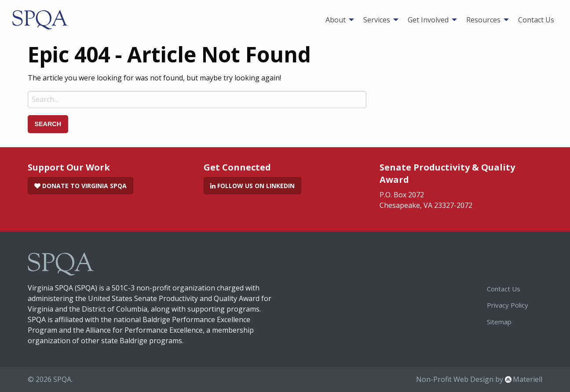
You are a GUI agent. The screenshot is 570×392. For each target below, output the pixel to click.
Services (377, 20)
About (336, 20)
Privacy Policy (508, 305)
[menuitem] (337, 20)
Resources (483, 20)
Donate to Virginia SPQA (80, 186)
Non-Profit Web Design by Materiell (479, 379)
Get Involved (428, 20)
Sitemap (499, 322)
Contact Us (536, 20)
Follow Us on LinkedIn (252, 186)
